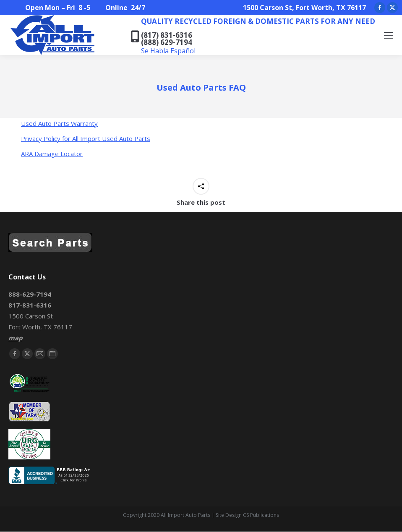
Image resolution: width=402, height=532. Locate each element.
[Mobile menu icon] (389, 35)
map (15, 338)
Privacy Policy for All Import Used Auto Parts (86, 138)
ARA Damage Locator (52, 154)
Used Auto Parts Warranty (59, 123)
